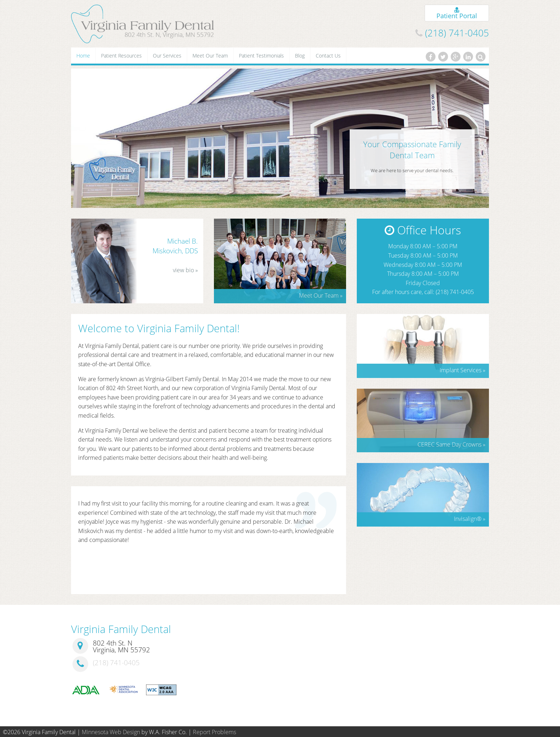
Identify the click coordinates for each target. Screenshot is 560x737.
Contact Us (328, 56)
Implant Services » (462, 370)
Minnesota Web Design (111, 732)
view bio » (185, 270)
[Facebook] (430, 57)
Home (83, 56)
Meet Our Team (210, 56)
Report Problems (214, 732)
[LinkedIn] (468, 57)
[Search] (481, 57)
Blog (300, 56)
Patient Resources (121, 56)
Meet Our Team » (321, 295)
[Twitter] (443, 57)
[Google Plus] (455, 57)
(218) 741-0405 (457, 33)
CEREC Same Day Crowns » (451, 444)
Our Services (167, 56)
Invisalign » (470, 519)
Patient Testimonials (261, 56)
